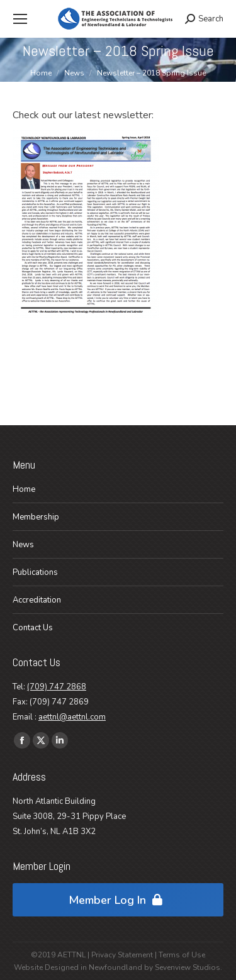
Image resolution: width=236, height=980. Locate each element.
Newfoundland (115, 967)
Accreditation (37, 600)
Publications (35, 572)
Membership (36, 517)
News (23, 545)
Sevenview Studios (188, 967)
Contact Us (33, 628)
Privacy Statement (122, 955)
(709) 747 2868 (57, 687)
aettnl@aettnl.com (72, 717)
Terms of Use (182, 955)
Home (24, 489)
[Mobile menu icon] (20, 19)
